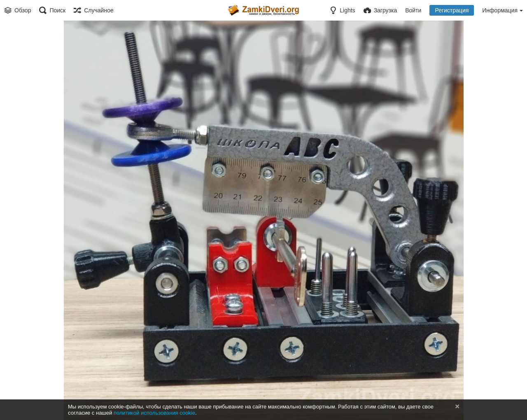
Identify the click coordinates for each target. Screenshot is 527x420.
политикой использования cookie (154, 413)
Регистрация (452, 10)
